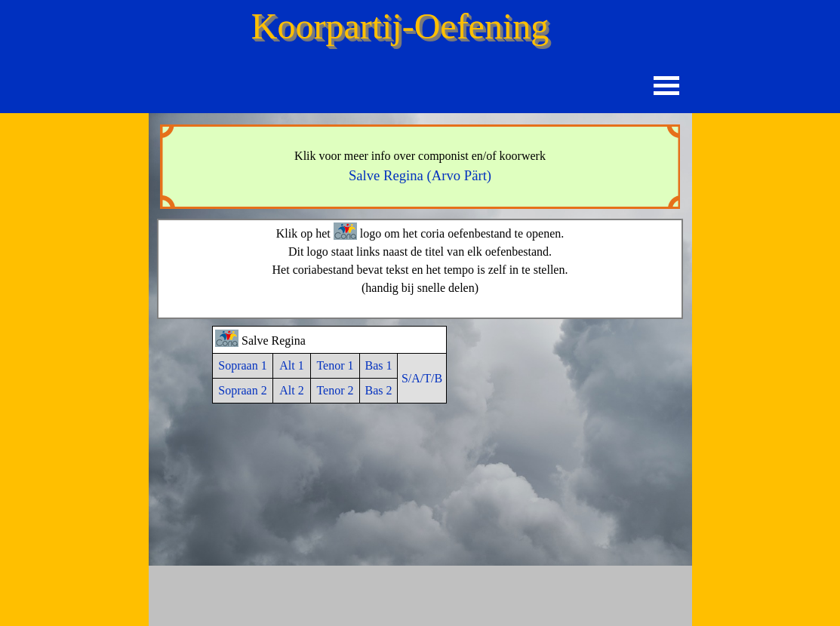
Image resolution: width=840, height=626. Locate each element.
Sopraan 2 (242, 390)
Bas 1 (379, 365)
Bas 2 (379, 390)
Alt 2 (291, 390)
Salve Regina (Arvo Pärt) (420, 175)
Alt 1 (291, 365)
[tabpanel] (420, 167)
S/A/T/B (422, 378)
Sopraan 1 (242, 365)
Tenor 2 (335, 390)
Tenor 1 (335, 365)
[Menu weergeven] (667, 86)
